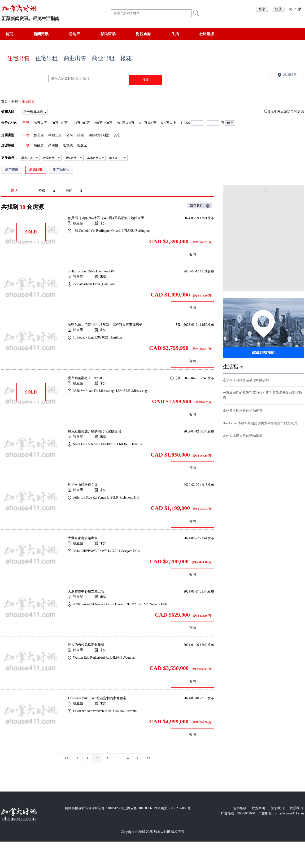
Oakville (136, 444)
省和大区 (8, 112)
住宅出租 (47, 58)
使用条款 (240, 808)
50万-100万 (60, 123)
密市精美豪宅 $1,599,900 (86, 378)
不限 (26, 123)
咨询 (192, 254)
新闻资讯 (41, 34)
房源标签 (8, 145)
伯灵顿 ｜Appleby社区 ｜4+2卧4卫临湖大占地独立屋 (106, 218)
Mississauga (140, 391)
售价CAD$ (9, 123)
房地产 (74, 34)
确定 (230, 123)
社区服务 (207, 34)
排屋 (81, 135)
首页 (9, 34)
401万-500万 (148, 123)
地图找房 (290, 75)
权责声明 (258, 808)
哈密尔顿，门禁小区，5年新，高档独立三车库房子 (105, 325)
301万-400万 (126, 123)
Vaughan (130, 658)
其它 (117, 135)
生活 (175, 34)
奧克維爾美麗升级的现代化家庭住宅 (94, 431)
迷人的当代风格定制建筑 (86, 645)
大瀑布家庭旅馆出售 (83, 538)
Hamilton (108, 284)
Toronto (131, 711)
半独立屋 (55, 135)
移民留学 (108, 34)
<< (66, 758)
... (118, 758)
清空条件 (196, 206)
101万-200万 (81, 123)
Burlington (142, 231)
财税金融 (144, 34)
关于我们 (277, 808)
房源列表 (36, 170)
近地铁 (68, 145)
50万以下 (40, 123)
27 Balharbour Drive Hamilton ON (91, 271)
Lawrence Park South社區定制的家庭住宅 (97, 698)
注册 (279, 9)
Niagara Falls (131, 551)
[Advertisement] (44, 240)
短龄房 (39, 145)
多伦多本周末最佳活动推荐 (243, 411)
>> (149, 758)
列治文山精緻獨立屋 (83, 485)
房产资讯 (12, 170)
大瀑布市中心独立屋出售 (86, 591)
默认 (14, 191)
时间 (69, 191)
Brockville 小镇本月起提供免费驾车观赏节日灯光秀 (260, 423)
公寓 (70, 135)
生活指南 (233, 367)
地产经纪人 (61, 170)
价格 (42, 191)
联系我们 (296, 808)
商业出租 (103, 58)
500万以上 (169, 123)
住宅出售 (18, 58)
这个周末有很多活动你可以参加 (246, 380)
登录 (262, 9)
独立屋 (39, 135)
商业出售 (75, 58)
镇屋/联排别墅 (99, 135)
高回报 (53, 145)
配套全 (82, 145)
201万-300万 (103, 123)
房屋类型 (8, 135)
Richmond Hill (129, 498)
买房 (15, 101)
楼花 (126, 58)
